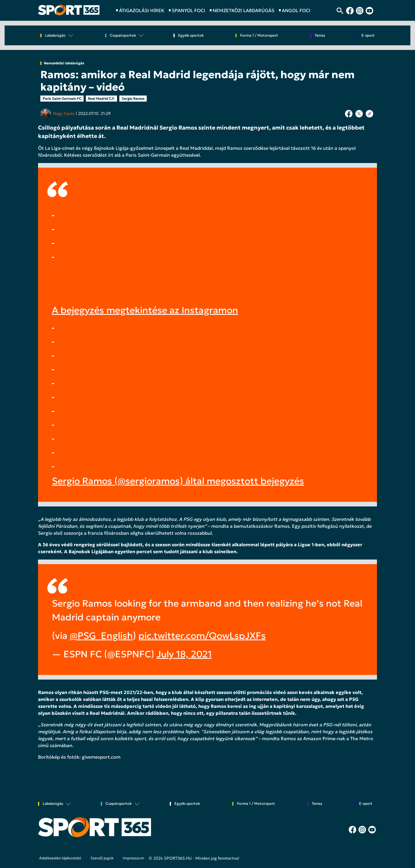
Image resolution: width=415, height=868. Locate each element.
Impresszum (133, 858)
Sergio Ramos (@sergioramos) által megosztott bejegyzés (178, 481)
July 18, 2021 (184, 654)
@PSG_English (101, 636)
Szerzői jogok (102, 858)
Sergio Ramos (133, 99)
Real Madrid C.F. (101, 99)
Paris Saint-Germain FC (62, 99)
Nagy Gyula (64, 113)
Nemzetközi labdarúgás (64, 63)
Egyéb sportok (191, 36)
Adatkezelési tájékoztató (60, 858)
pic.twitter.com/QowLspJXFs (202, 636)
